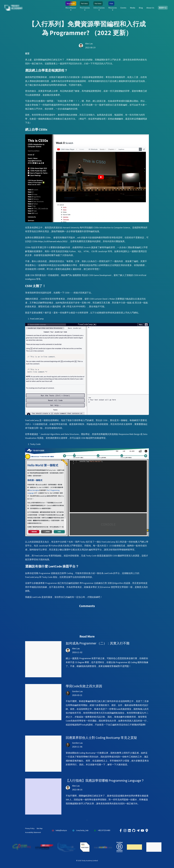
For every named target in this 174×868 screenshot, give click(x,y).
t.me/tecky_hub (80, 831)
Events (123, 8)
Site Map (40, 828)
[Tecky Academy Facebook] (121, 831)
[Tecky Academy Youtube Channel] (142, 831)
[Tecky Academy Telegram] (138, 831)
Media (133, 8)
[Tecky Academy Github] (134, 831)
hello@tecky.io (59, 831)
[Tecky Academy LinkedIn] (129, 831)
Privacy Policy (30, 828)
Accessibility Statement (33, 832)
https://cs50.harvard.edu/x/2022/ (53, 241)
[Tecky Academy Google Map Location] (147, 831)
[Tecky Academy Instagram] (125, 831)
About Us (150, 8)
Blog (141, 8)
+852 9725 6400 (101, 831)
